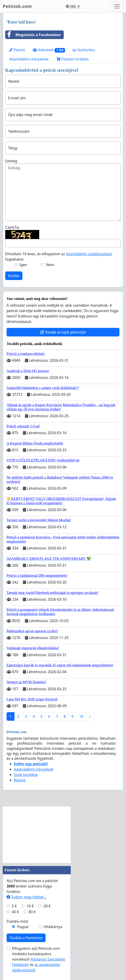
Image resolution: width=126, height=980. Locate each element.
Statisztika (84, 50)
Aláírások (49, 50)
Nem (50, 265)
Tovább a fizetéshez (26, 938)
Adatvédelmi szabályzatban (89, 254)
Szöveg (11, 161)
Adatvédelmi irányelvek (29, 59)
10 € (30, 906)
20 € (47, 906)
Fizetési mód (17, 921)
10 (81, 716)
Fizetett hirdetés (73, 59)
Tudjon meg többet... (27, 897)
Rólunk (20, 780)
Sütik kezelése (26, 775)
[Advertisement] (37, 835)
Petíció (17, 50)
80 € (32, 912)
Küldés (14, 276)
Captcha (12, 227)
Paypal (23, 927)
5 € (14, 906)
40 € (15, 912)
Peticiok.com (17, 6)
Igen (23, 265)
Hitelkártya (53, 927)
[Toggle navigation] (117, 6)
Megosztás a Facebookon (33, 35)
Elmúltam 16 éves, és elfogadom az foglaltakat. (59, 257)
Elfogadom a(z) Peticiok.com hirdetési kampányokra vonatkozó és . (39, 959)
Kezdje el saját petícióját (63, 332)
